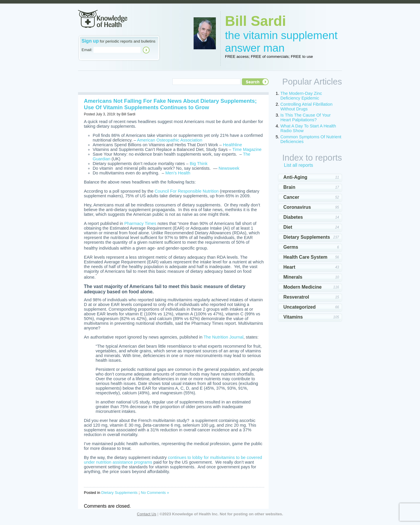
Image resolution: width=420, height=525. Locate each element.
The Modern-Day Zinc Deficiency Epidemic (301, 96)
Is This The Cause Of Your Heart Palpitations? (305, 117)
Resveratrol (296, 297)
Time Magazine (247, 149)
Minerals (293, 277)
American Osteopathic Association (170, 140)
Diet (288, 227)
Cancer (291, 197)
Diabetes (293, 217)
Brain (289, 187)
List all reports (299, 165)
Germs (291, 247)
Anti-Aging (295, 177)
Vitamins (293, 317)
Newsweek (229, 168)
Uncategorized (299, 307)
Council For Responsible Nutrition (187, 191)
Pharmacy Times (140, 223)
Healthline (232, 145)
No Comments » (155, 493)
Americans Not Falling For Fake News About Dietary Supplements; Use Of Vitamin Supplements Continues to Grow (170, 104)
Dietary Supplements (119, 493)
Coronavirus (297, 207)
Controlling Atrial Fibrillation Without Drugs (306, 107)
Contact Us (147, 514)
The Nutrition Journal (223, 337)
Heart (289, 267)
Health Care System (305, 257)
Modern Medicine (303, 287)
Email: (87, 50)
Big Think (199, 164)
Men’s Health (178, 173)
